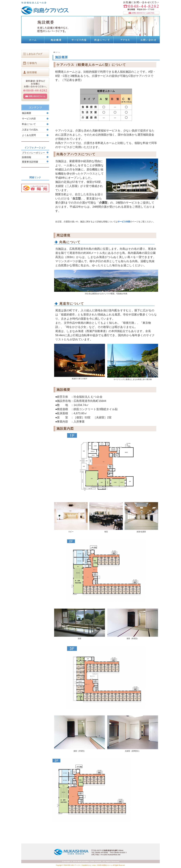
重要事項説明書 (30, 162)
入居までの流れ (30, 130)
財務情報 (27, 157)
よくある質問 (30, 135)
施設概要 (27, 113)
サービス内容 (124, 221)
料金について (29, 124)
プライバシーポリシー (33, 153)
